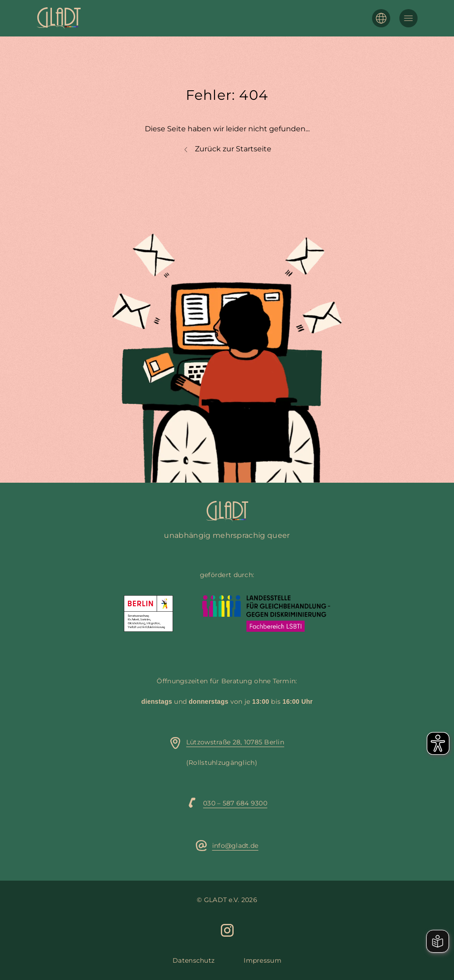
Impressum (263, 960)
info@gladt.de (235, 846)
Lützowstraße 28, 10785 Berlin (235, 742)
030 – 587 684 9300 (235, 803)
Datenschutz (194, 960)
